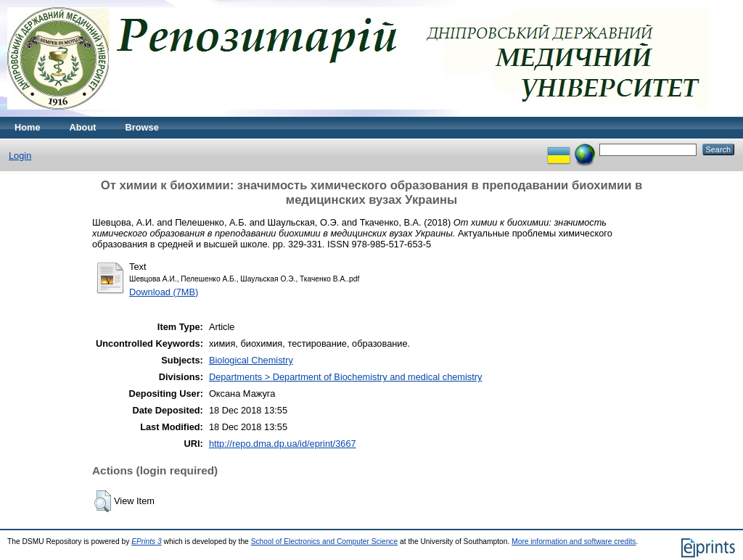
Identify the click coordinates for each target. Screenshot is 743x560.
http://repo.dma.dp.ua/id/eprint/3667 (283, 444)
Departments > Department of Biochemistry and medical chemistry (346, 377)
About (83, 127)
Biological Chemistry (251, 360)
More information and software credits (574, 542)
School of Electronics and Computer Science (325, 542)
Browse (142, 127)
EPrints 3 (147, 542)
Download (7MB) (164, 292)
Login (20, 156)
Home (28, 127)
